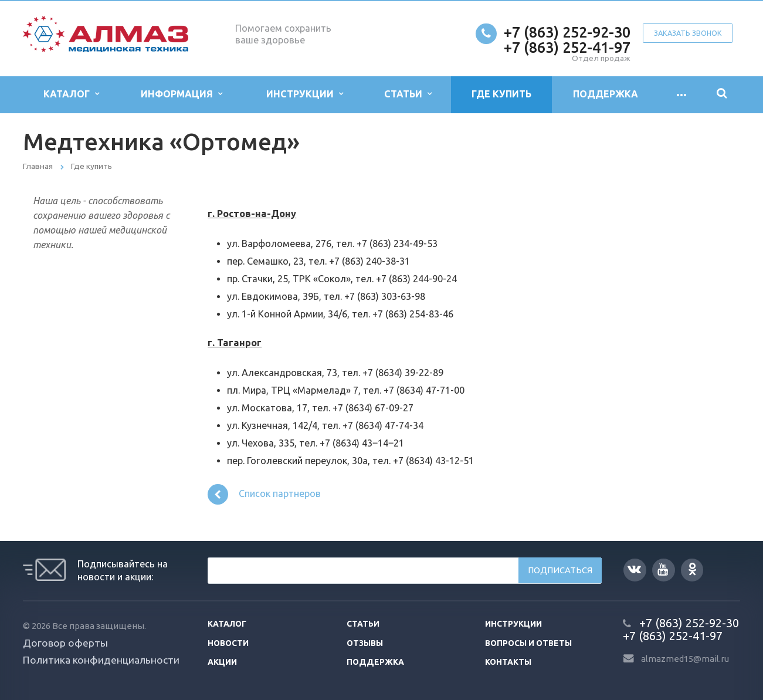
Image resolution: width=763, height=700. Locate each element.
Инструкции (305, 94)
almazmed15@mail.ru (685, 659)
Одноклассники (692, 569)
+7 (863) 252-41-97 (567, 48)
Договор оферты (65, 643)
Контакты (508, 662)
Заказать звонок (688, 33)
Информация (182, 94)
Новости (228, 643)
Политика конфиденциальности (101, 660)
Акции (222, 662)
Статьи (408, 94)
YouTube (663, 569)
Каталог (71, 94)
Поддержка (606, 94)
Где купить (501, 94)
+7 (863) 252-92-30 (567, 32)
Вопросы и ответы (528, 643)
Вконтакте (634, 569)
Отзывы (365, 643)
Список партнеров (264, 494)
